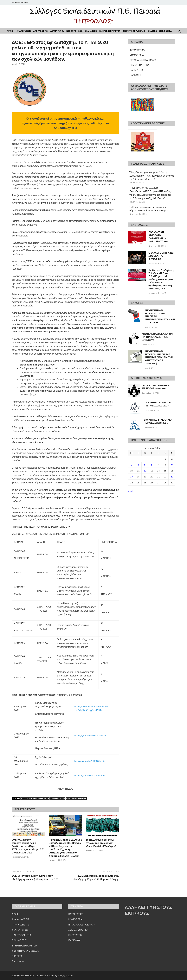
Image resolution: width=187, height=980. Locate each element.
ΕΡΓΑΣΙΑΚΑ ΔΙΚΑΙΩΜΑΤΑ (143, 60)
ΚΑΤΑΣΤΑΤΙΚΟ (137, 50)
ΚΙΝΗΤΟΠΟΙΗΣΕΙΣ (75, 31)
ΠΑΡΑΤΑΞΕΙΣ (136, 70)
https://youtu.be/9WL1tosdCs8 (90, 735)
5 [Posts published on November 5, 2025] (145, 465)
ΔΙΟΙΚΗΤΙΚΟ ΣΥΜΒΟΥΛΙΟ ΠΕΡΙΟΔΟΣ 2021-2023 (159, 404)
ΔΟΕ (68, 798)
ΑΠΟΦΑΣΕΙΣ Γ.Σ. (41, 31)
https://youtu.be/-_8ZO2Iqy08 (90, 761)
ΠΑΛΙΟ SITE (136, 75)
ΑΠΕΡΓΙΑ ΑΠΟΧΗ (58, 798)
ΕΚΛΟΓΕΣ (152, 31)
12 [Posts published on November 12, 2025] (145, 471)
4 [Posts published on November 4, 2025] (138, 465)
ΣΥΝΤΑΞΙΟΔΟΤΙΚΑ (139, 65)
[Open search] (180, 32)
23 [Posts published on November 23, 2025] (172, 477)
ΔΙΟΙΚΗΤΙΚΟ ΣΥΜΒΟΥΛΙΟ (134, 31)
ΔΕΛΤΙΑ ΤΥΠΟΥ (57, 31)
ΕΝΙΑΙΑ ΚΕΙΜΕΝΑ (79, 798)
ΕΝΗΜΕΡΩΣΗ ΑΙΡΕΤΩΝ (110, 31)
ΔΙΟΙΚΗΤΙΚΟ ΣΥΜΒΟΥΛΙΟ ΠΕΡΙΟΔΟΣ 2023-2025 (156, 387)
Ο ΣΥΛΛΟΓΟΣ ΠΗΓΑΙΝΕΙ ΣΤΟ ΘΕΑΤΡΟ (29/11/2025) (161, 256)
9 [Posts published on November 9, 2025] (172, 465)
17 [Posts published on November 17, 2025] (131, 477)
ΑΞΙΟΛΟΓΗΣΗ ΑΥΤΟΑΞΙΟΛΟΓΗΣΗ (35, 798)
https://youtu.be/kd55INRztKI (90, 775)
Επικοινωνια (165, 31)
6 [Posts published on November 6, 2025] (152, 465)
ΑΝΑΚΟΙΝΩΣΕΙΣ (24, 31)
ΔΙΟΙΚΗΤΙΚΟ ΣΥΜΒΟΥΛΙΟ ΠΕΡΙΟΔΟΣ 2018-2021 (158, 421)
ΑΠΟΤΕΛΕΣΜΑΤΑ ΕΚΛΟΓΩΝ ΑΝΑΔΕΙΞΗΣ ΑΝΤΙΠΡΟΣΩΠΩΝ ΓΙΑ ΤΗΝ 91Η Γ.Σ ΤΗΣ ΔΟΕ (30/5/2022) (159, 357)
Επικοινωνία (18, 961)
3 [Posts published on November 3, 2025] (131, 465)
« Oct (131, 491)
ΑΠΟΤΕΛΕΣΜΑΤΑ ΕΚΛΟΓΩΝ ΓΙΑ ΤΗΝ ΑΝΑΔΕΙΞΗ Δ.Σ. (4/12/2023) (157, 337)
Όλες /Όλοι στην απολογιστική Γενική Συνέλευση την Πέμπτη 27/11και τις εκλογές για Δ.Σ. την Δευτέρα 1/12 (28, 846)
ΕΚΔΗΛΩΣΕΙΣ (91, 31)
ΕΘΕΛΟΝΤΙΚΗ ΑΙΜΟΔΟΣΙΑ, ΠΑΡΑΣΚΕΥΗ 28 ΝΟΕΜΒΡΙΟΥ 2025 (158, 237)
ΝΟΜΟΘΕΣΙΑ (137, 55)
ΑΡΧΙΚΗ (11, 31)
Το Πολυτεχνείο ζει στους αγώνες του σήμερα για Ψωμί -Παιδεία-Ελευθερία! (101, 843)
